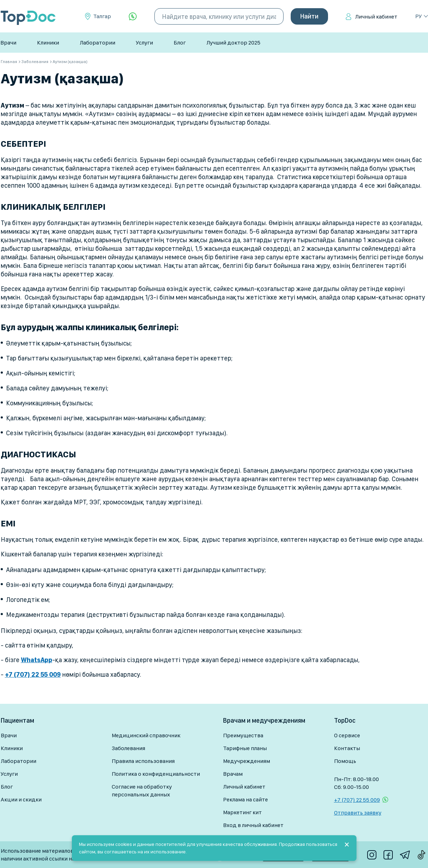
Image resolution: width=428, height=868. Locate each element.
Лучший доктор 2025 (233, 43)
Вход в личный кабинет (253, 825)
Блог (180, 43)
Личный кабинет (376, 17)
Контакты (347, 748)
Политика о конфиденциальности (156, 774)
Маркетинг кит (242, 812)
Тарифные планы (245, 748)
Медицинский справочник (146, 735)
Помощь (345, 761)
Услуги (144, 43)
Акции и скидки (21, 799)
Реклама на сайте (245, 799)
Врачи (8, 43)
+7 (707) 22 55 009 (357, 800)
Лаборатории (97, 43)
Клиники (48, 43)
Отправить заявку (358, 813)
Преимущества (243, 735)
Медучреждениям (247, 761)
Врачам (233, 774)
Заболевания (128, 748)
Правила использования (143, 761)
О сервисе (347, 735)
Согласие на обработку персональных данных (142, 791)
